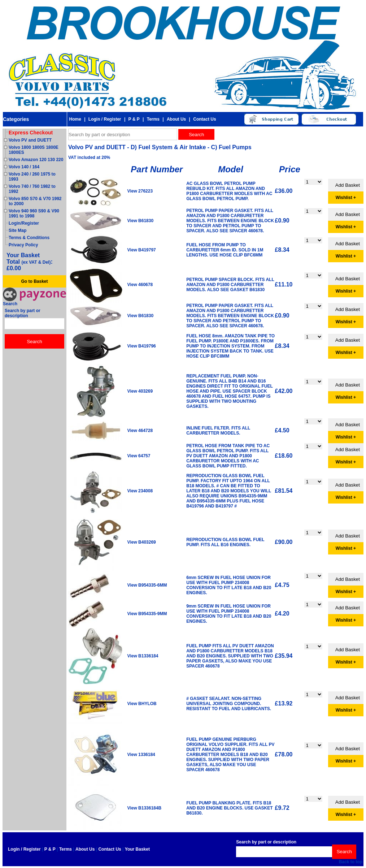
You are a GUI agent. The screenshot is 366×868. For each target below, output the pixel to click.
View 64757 (139, 456)
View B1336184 (143, 656)
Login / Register (105, 119)
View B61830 (141, 221)
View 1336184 (141, 755)
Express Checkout (31, 133)
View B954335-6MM (147, 585)
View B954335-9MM (147, 614)
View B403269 (142, 542)
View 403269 (140, 391)
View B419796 (142, 346)
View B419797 (142, 250)
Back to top (351, 862)
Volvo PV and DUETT (30, 140)
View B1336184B (145, 808)
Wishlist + (346, 198)
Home (75, 119)
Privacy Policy (23, 245)
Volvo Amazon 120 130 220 (36, 160)
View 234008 (140, 491)
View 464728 (140, 431)
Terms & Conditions (29, 238)
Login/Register (24, 223)
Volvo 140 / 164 (24, 167)
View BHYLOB (142, 704)
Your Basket (137, 849)
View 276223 (140, 191)
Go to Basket (34, 281)
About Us (176, 119)
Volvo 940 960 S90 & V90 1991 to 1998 (34, 213)
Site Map (18, 230)
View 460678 (140, 285)
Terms (153, 119)
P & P (134, 119)
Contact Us (204, 119)
